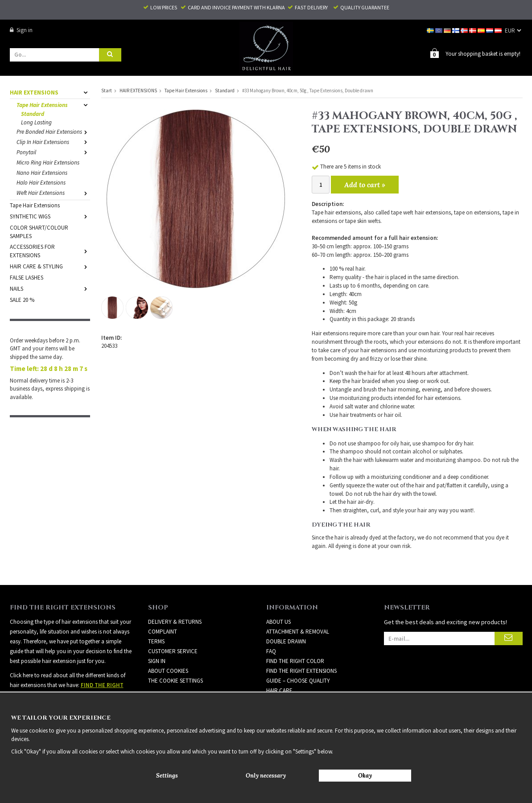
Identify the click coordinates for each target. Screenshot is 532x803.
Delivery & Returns (175, 621)
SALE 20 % (22, 299)
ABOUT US (278, 621)
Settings (167, 776)
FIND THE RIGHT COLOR (295, 661)
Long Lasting (36, 122)
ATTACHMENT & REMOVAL (298, 631)
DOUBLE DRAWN (286, 641)
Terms (156, 641)
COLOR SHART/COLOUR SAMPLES (39, 231)
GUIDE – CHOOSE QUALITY (298, 680)
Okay (365, 776)
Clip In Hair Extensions (53, 142)
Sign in (21, 30)
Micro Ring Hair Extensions (48, 162)
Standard (33, 113)
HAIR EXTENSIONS (50, 92)
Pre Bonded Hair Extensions (53, 131)
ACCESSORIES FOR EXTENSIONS (50, 251)
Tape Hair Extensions (53, 105)
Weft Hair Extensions (53, 192)
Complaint (163, 631)
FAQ (271, 651)
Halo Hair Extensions (41, 182)
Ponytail (53, 152)
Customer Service (173, 651)
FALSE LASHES (27, 277)
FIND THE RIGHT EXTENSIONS (301, 670)
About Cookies (168, 670)
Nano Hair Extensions (42, 172)
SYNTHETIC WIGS (50, 216)
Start (107, 90)
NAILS (50, 288)
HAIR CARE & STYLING (50, 266)
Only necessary (266, 776)
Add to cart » (365, 184)
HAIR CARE (279, 690)
